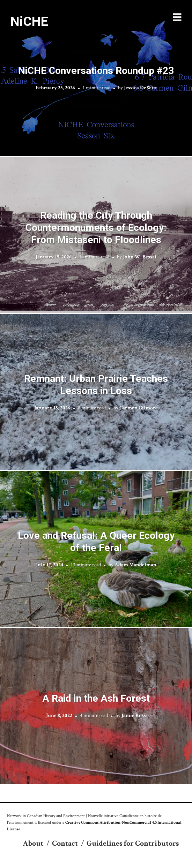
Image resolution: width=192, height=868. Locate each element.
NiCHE (29, 21)
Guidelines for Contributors (133, 843)
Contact (65, 843)
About (33, 843)
